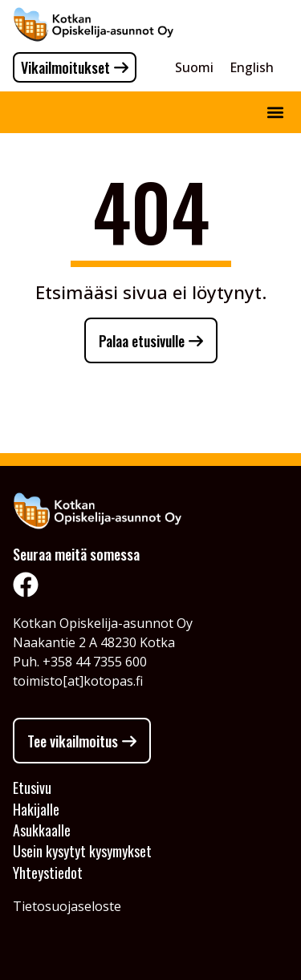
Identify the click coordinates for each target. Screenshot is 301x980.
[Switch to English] (252, 67)
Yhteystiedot (48, 873)
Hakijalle (36, 809)
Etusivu (32, 788)
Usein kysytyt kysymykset (82, 851)
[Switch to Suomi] (194, 67)
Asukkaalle (42, 830)
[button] (275, 113)
